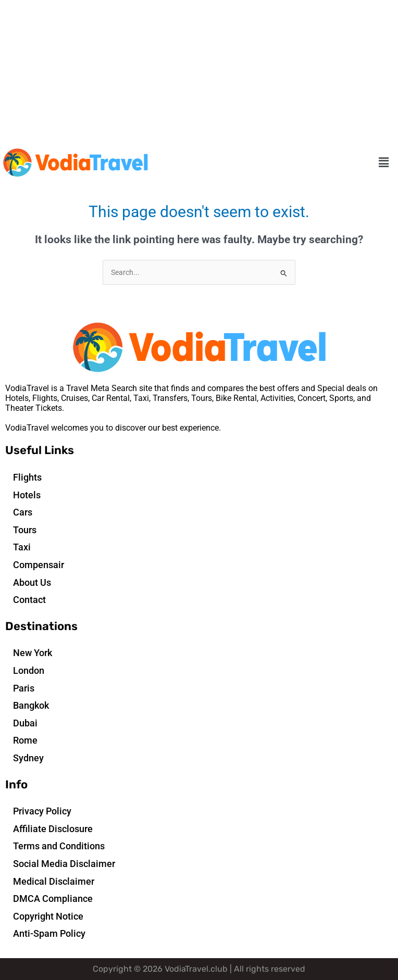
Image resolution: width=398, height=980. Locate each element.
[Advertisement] (199, 73)
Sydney (28, 758)
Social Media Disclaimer (64, 864)
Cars (23, 512)
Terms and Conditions (59, 846)
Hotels (27, 495)
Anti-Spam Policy (49, 933)
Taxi (22, 547)
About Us (32, 582)
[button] (384, 163)
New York (33, 653)
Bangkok (31, 705)
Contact (29, 600)
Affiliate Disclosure (53, 829)
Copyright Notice (48, 916)
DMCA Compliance (53, 899)
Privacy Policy (42, 811)
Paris (24, 688)
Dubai (25, 723)
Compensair (39, 565)
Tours (25, 530)
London (29, 670)
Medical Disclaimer (54, 881)
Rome (25, 740)
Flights (27, 477)
